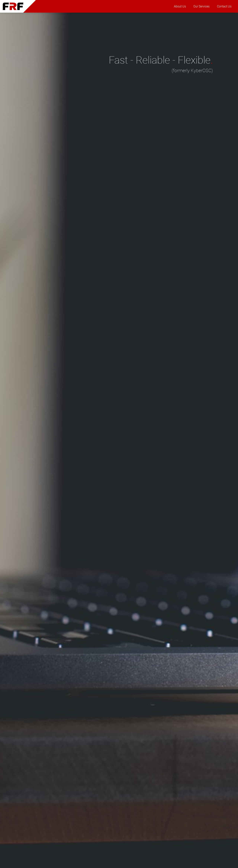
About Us (180, 6)
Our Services (201, 6)
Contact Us (224, 6)
